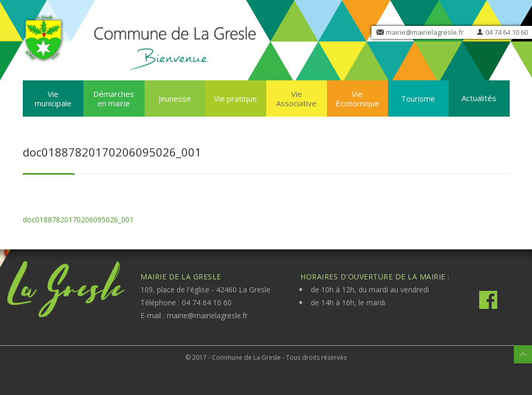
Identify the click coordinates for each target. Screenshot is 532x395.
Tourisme (418, 98)
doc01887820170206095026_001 (78, 220)
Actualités (479, 98)
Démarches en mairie (114, 98)
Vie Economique (357, 98)
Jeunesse (175, 98)
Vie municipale (53, 98)
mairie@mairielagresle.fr (425, 32)
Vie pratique (235, 98)
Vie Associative (296, 98)
